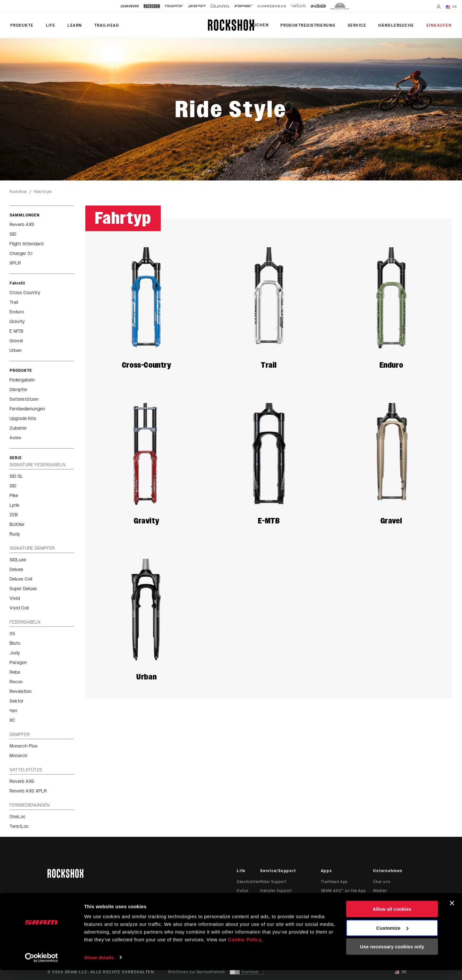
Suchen (265, 25)
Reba (15, 672)
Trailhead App (334, 882)
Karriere (381, 900)
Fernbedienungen (27, 409)
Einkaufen (440, 25)
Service (360, 25)
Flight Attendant (27, 244)
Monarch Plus (24, 746)
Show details (99, 967)
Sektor (17, 701)
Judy (15, 653)
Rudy (15, 534)
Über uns (382, 882)
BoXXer (17, 525)
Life (49, 25)
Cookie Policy (245, 950)
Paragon (18, 663)
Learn (72, 25)
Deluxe (17, 569)
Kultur (243, 891)
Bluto (15, 643)
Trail (14, 302)
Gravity (17, 322)
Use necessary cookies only (392, 957)
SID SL (16, 476)
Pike (14, 496)
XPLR (15, 263)
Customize (392, 938)
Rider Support (273, 882)
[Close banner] (452, 913)
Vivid (15, 598)
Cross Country (25, 293)
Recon (16, 682)
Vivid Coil (19, 608)
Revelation (21, 691)
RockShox (18, 192)
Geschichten (248, 882)
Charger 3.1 (21, 254)
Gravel (16, 341)
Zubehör (18, 428)
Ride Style (43, 192)
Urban (16, 350)
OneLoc (18, 817)
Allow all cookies (392, 919)
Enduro (17, 312)
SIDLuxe (18, 560)
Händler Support (276, 891)
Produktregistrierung (312, 25)
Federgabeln (22, 380)
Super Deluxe (23, 589)
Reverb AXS (22, 225)
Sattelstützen (24, 399)
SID (13, 234)
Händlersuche (398, 25)
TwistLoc (19, 826)
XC (13, 720)
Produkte (21, 25)
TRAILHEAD (103, 25)
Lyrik (15, 505)
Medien (380, 891)
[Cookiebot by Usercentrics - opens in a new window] (42, 967)
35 (12, 634)
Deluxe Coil (21, 579)
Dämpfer (19, 390)
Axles (16, 438)
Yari (13, 711)
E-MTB (17, 331)
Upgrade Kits (23, 419)
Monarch (19, 756)
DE (452, 7)
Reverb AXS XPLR (28, 791)
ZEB (14, 515)
